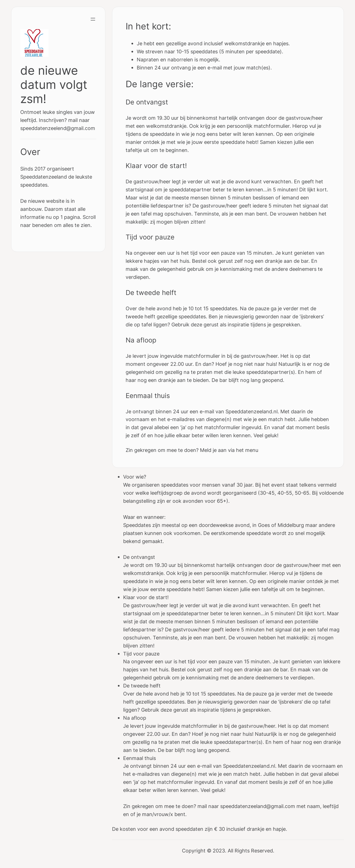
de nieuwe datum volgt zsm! (54, 85)
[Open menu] (93, 19)
